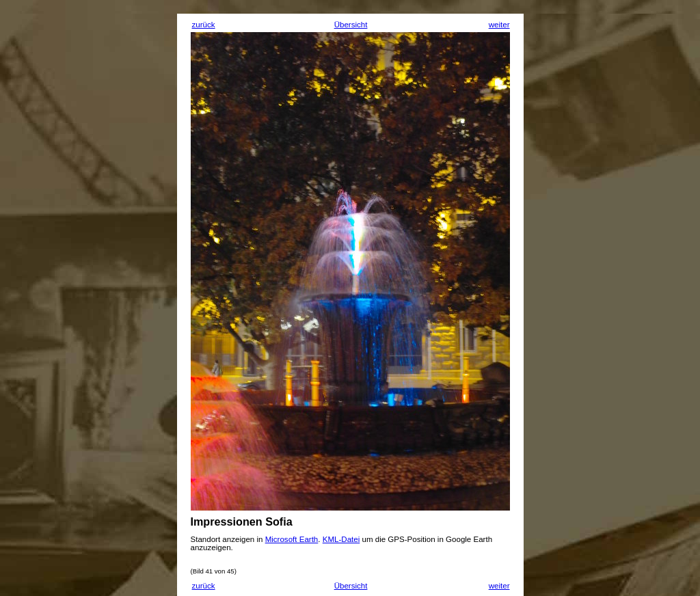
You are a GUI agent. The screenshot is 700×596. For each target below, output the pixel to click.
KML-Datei (341, 539)
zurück (204, 25)
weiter (499, 25)
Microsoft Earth (292, 539)
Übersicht (351, 25)
